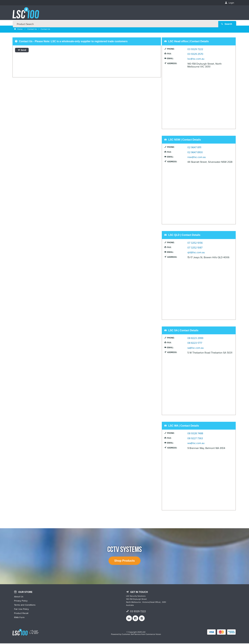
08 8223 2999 (195, 339)
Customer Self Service (131, 635)
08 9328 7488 (195, 434)
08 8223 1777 (195, 344)
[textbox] (124, 14)
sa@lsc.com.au (196, 349)
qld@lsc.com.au (196, 253)
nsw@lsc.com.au (197, 158)
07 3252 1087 (195, 248)
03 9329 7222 (195, 50)
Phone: (171, 50)
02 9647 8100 (195, 153)
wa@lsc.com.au (196, 444)
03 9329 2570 (195, 55)
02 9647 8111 (194, 148)
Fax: (169, 55)
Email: (170, 59)
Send (23, 51)
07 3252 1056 (195, 243)
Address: (172, 64)
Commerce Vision (153, 635)
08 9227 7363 (195, 439)
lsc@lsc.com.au (196, 60)
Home (19, 30)
